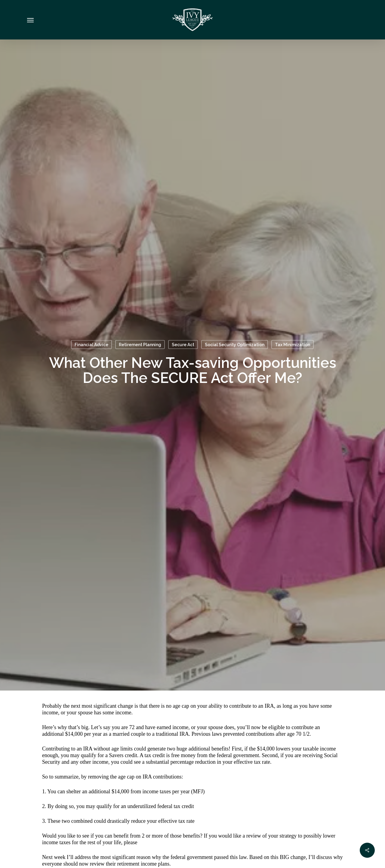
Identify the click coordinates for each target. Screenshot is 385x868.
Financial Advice (91, 345)
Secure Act (183, 345)
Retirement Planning (140, 345)
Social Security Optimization (235, 345)
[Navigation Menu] (30, 20)
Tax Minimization (293, 345)
